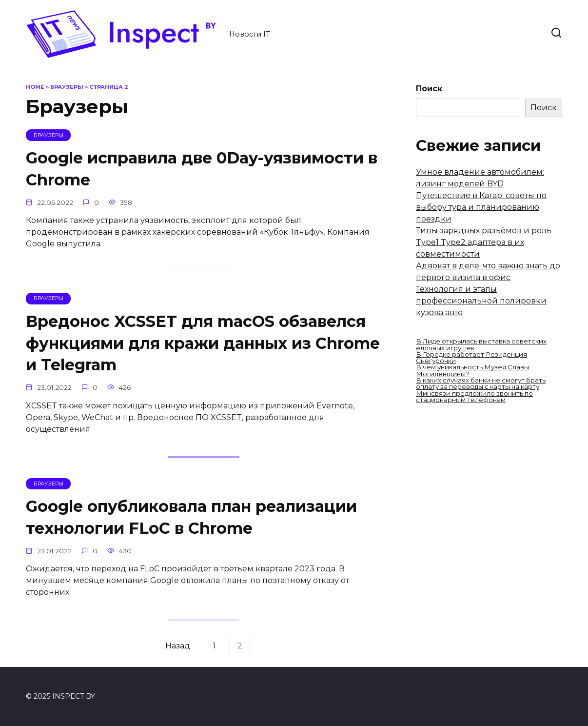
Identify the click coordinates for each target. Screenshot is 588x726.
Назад (178, 646)
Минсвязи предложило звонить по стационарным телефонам (474, 396)
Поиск (429, 89)
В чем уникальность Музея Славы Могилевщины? (472, 370)
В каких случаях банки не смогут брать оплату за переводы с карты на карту (481, 383)
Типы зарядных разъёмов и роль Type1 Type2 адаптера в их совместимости (484, 242)
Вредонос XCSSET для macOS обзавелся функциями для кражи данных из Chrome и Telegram (203, 343)
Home (35, 87)
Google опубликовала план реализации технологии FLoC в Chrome (191, 518)
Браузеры (67, 87)
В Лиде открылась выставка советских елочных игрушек (481, 344)
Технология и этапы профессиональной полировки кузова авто (481, 301)
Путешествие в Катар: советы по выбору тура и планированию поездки (481, 207)
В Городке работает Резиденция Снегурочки (471, 357)
